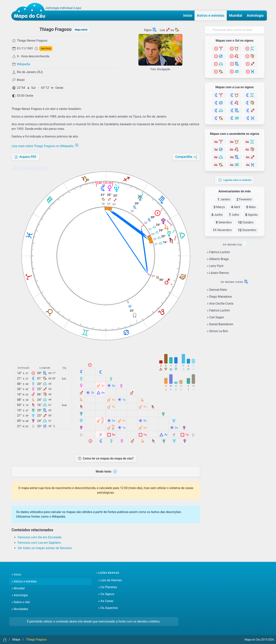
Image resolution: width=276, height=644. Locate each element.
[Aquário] (235, 72)
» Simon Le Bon (218, 331)
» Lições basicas (108, 573)
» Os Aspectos (108, 608)
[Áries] (219, 49)
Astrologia (255, 15)
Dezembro (247, 230)
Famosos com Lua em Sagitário (39, 543)
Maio (251, 207)
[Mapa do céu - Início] (30, 12)
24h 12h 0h (104, 183)
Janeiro (224, 199)
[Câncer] (219, 56)
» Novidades (20, 609)
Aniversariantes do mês (235, 191)
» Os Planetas (108, 587)
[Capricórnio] (219, 72)
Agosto (252, 215)
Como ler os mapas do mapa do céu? (106, 458)
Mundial (236, 15)
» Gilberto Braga (218, 259)
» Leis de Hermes (110, 580)
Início (188, 15)
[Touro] (235, 49)
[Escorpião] (235, 64)
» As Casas (106, 601)
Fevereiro (244, 199)
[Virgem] (250, 56)
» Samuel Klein (217, 290)
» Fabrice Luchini (218, 252)
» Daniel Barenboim (220, 324)
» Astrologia (20, 595)
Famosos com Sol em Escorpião (40, 537)
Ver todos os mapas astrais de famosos (45, 548)
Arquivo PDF (25, 157)
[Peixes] (251, 72)
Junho (217, 215)
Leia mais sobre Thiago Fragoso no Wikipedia (45, 146)
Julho (234, 215)
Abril (236, 207)
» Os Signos (106, 594)
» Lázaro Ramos (218, 273)
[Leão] (235, 56)
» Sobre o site (21, 602)
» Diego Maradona (219, 297)
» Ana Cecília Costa (220, 303)
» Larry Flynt (215, 266)
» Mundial (18, 588)
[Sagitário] (251, 64)
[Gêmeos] (250, 49)
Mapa (16, 639)
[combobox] (235, 30)
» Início (16, 574)
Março (219, 207)
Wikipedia (23, 64)
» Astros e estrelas (24, 581)
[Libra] (219, 64)
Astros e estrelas (211, 15)
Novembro (222, 230)
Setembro (224, 222)
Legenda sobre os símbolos (235, 180)
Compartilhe (186, 157)
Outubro (246, 222)
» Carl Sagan (216, 317)
